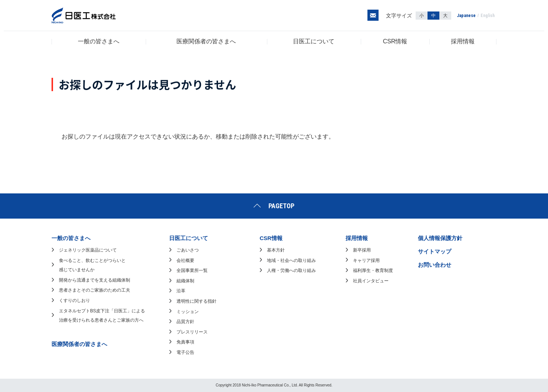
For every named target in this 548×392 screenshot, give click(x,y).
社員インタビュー (371, 281)
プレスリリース (192, 332)
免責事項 (185, 342)
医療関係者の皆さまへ (206, 41)
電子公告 (185, 352)
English (488, 16)
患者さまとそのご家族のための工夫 (95, 290)
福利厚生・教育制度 (373, 270)
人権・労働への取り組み (291, 270)
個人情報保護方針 (440, 238)
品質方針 (185, 322)
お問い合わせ (435, 265)
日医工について (314, 41)
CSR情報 (395, 41)
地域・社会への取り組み (291, 260)
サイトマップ (435, 251)
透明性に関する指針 (197, 301)
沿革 (181, 291)
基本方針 (276, 250)
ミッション (188, 312)
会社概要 (185, 260)
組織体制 (185, 281)
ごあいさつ (188, 250)
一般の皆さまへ (99, 41)
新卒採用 (362, 250)
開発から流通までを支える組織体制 (95, 280)
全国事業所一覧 (192, 270)
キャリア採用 (366, 260)
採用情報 (463, 41)
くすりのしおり (75, 300)
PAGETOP (281, 206)
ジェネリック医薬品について (88, 250)
